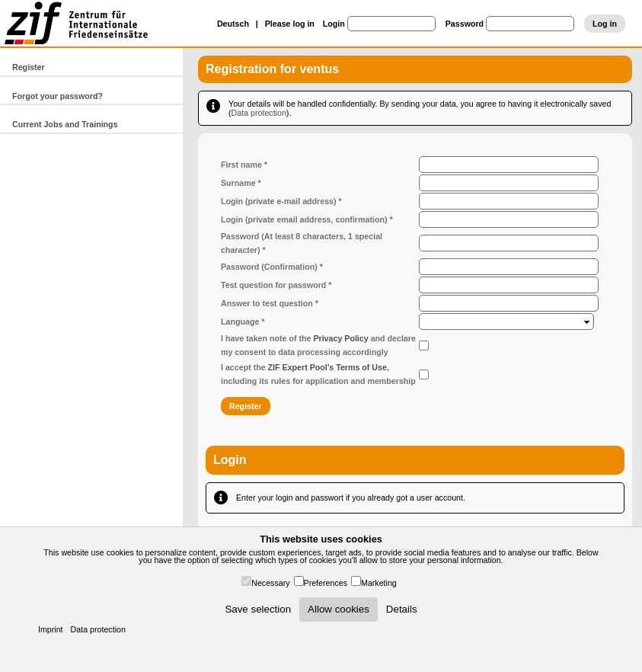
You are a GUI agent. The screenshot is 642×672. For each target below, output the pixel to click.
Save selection (258, 609)
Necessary (270, 583)
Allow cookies (339, 609)
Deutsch (233, 24)
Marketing (379, 583)
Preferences (326, 583)
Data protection (98, 629)
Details (402, 609)
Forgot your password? (57, 96)
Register (29, 67)
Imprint (51, 629)
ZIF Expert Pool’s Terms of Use (327, 367)
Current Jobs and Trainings (65, 124)
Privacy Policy (340, 338)
